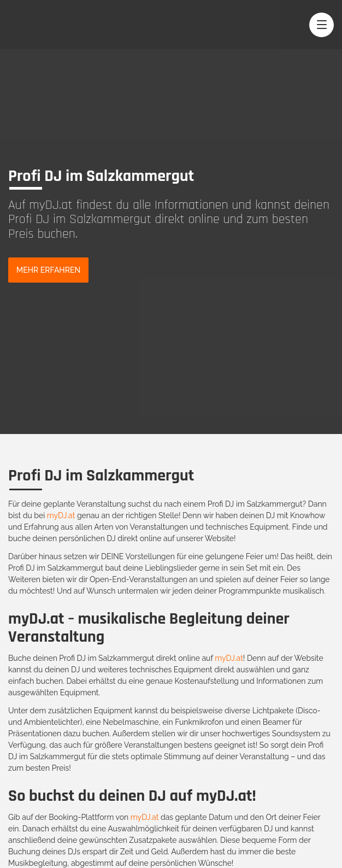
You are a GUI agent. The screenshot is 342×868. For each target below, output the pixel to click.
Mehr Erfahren (48, 270)
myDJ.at (61, 515)
